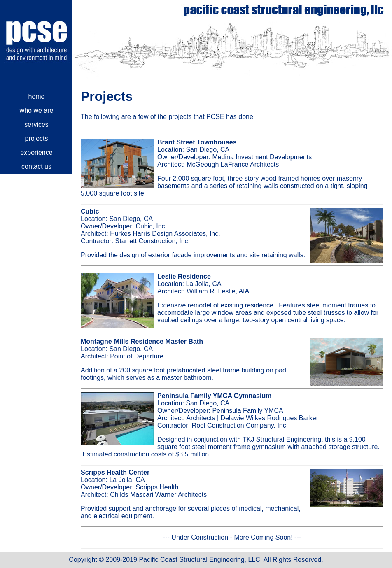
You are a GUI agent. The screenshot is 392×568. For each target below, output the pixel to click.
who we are (37, 111)
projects (36, 139)
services (36, 125)
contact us (36, 166)
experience (36, 152)
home (36, 97)
